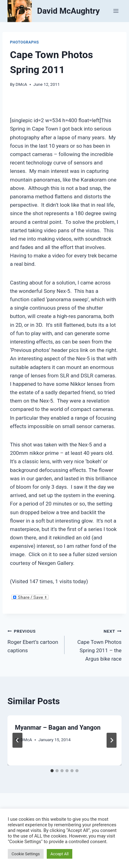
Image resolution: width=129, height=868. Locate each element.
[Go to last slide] (17, 740)
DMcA (21, 84)
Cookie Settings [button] (26, 854)
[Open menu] (116, 11)
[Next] (112, 740)
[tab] (52, 771)
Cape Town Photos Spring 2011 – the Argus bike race (96, 644)
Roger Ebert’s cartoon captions (33, 640)
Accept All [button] (60, 854)
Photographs (24, 42)
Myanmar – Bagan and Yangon (58, 727)
